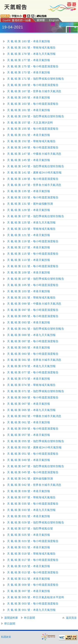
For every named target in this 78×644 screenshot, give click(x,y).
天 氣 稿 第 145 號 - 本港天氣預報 (29, 160)
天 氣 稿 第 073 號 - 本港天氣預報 (29, 379)
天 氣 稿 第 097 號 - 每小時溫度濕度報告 (33, 310)
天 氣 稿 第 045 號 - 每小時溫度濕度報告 (33, 472)
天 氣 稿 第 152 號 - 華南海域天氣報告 (31, 141)
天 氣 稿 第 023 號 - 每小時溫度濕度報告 (33, 541)
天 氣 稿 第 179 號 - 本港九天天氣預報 (31, 54)
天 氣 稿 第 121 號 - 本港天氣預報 (29, 235)
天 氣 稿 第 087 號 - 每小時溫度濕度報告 (33, 341)
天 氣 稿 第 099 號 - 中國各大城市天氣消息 (34, 304)
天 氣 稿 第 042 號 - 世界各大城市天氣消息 (34, 485)
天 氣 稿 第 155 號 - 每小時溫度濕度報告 (33, 129)
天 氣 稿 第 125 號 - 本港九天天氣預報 (31, 223)
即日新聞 (10, 624)
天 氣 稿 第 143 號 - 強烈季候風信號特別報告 (36, 166)
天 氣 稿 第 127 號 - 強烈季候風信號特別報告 (36, 216)
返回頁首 (71, 618)
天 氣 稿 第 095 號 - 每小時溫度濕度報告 (33, 316)
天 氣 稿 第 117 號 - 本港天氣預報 (29, 247)
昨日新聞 (30, 618)
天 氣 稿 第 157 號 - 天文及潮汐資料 (30, 123)
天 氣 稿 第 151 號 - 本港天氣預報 (29, 135)
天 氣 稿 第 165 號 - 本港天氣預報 (29, 98)
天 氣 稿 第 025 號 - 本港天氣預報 (29, 535)
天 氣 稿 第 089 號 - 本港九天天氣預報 (31, 335)
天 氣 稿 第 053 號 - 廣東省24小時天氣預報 (34, 448)
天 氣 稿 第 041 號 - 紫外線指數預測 (30, 479)
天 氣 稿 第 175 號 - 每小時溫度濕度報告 (33, 66)
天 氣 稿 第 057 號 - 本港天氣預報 (29, 435)
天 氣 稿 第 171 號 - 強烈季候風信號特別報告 (36, 79)
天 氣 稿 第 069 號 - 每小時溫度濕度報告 (33, 398)
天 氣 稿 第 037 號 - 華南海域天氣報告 (31, 497)
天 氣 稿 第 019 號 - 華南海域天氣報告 (31, 554)
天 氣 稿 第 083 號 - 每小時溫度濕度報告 (33, 354)
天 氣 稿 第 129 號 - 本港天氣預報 (29, 210)
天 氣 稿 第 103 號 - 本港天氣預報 (29, 291)
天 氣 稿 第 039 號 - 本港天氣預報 (29, 491)
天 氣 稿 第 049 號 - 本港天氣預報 (29, 460)
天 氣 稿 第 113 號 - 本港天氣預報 (29, 260)
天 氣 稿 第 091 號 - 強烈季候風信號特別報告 (36, 329)
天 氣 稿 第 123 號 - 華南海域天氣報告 (31, 229)
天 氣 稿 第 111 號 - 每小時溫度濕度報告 (33, 266)
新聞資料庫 (11, 618)
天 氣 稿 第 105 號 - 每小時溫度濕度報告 (33, 285)
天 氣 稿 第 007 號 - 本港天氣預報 (29, 591)
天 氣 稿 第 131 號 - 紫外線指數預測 (30, 204)
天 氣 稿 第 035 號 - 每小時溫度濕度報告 (33, 504)
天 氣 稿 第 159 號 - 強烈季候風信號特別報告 (36, 116)
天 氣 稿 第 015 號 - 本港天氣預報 (29, 566)
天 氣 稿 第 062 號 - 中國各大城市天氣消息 (34, 416)
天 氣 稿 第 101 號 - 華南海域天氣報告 (31, 298)
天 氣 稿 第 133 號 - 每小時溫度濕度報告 (33, 198)
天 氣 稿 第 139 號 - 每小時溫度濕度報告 (33, 179)
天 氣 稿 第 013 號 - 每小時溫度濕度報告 (33, 573)
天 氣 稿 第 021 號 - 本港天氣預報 (29, 547)
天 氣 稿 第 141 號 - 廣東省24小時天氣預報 (34, 173)
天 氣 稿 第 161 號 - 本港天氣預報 (29, 110)
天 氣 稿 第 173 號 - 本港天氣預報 (29, 73)
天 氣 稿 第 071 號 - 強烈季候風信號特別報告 (36, 391)
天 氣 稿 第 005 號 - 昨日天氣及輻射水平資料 (36, 597)
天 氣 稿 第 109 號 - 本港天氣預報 (29, 273)
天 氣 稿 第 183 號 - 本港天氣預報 (29, 41)
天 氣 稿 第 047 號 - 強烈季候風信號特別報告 (36, 466)
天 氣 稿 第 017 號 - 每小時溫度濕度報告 (33, 560)
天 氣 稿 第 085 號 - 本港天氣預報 (29, 348)
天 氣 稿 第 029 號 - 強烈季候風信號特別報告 (36, 523)
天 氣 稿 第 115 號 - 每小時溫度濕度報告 (33, 254)
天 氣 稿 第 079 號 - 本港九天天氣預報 (31, 366)
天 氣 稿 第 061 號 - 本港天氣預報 (29, 422)
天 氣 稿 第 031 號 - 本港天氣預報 (29, 516)
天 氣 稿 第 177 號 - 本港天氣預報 (29, 60)
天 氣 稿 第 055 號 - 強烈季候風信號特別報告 (36, 441)
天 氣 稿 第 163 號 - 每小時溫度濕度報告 (33, 104)
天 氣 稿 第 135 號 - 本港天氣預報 (29, 191)
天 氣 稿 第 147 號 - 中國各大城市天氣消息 (34, 154)
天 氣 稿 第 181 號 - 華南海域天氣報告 (31, 48)
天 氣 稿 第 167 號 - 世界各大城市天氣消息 (34, 91)
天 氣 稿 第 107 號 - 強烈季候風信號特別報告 (36, 279)
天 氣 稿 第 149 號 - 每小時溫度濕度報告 (33, 148)
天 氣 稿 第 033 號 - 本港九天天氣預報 (31, 510)
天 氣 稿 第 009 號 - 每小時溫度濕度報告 (33, 585)
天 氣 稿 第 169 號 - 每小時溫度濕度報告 (33, 85)
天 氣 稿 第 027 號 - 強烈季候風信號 (30, 529)
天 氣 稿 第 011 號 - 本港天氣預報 (29, 579)
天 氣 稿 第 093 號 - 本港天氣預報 (29, 323)
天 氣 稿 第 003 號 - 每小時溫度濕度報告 (33, 604)
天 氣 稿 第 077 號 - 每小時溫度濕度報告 (33, 372)
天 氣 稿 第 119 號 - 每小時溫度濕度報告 (33, 241)
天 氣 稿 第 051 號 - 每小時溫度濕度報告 (33, 454)
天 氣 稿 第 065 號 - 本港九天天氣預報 (31, 410)
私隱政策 (6, 637)
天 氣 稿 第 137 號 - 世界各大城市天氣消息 (34, 185)
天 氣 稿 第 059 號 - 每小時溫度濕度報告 (33, 429)
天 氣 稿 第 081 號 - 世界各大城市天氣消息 (34, 360)
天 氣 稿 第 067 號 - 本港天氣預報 (29, 404)
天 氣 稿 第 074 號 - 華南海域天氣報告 (31, 385)
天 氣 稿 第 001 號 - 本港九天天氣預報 (31, 610)
